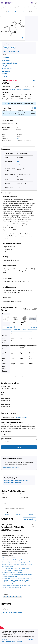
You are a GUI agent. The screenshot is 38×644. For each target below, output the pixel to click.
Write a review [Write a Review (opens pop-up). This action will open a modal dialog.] (16, 90)
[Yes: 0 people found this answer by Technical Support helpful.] (6, 597)
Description (6, 60)
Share (34, 80)
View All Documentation (11, 52)
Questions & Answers (6, 73)
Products (3, 12)
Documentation (7, 69)
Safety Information (8, 66)
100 (18, 139)
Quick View (8, 328)
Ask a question (29, 519)
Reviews (5, 76)
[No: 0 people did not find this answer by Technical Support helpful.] (12, 597)
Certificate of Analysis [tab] (8, 417)
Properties (5, 57)
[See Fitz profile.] (3, 525)
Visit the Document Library (11, 467)
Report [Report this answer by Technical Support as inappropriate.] (18, 597)
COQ (13, 47)
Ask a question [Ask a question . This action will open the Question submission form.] (26, 90)
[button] (32, 525)
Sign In (7, 104)
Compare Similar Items (10, 63)
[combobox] (19, 435)
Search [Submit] (19, 447)
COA (6, 47)
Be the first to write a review (13, 613)
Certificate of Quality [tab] (21, 417)
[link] (6, 504)
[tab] (4, 12)
